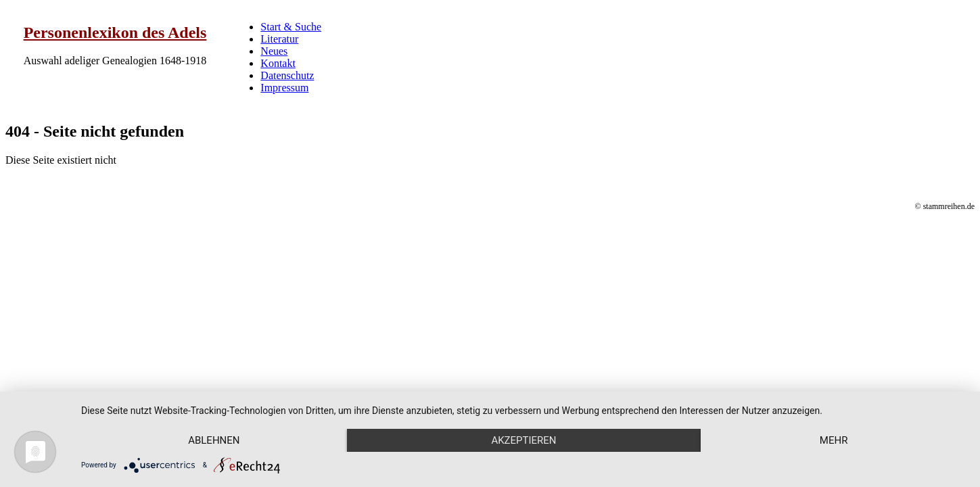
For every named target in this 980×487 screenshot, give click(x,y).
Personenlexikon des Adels (115, 32)
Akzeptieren (523, 440)
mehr (834, 440)
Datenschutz (287, 75)
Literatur (279, 39)
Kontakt (278, 63)
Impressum (284, 88)
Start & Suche (291, 27)
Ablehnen (214, 440)
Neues (274, 51)
